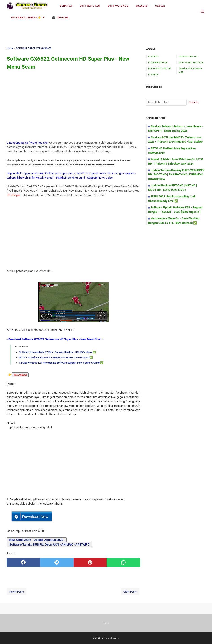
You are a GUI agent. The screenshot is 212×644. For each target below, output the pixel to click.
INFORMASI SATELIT (160, 68)
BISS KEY (153, 56)
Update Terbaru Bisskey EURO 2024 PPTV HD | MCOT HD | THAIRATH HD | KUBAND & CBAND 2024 (176, 175)
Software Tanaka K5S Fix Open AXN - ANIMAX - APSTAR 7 (49, 545)
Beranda (66, 6)
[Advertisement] (106, 28)
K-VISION (153, 75)
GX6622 (160, 6)
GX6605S (142, 6)
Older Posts (130, 592)
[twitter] (57, 563)
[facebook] (23, 563)
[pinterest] (90, 563)
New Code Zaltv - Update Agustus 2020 (36, 540)
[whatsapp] (123, 563)
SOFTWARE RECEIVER (191, 62)
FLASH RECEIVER (158, 62)
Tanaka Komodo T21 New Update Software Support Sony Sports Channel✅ (61, 363)
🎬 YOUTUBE (60, 17)
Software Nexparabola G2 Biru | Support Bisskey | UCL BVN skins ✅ (57, 352)
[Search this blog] (203, 12)
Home (106, 623)
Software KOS (118, 6)
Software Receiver (111, 638)
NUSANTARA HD (188, 56)
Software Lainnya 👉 (26, 17)
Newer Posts (17, 592)
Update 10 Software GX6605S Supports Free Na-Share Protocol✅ (56, 357)
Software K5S (90, 6)
